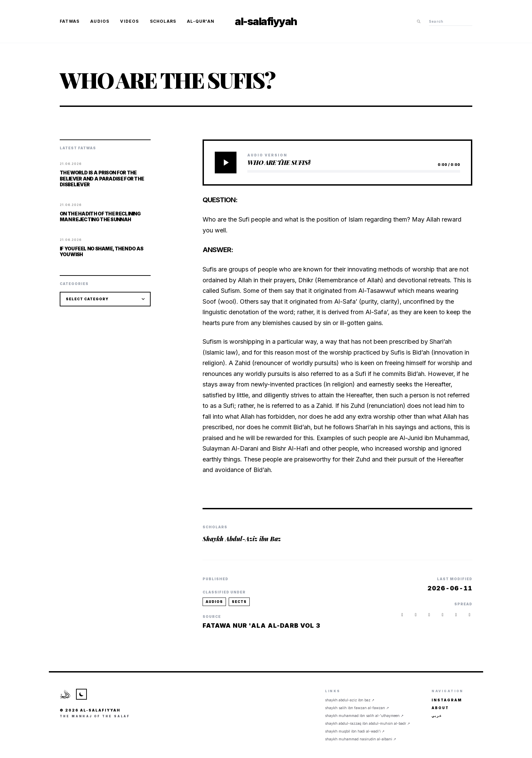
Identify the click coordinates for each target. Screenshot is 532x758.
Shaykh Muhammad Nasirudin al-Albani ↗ (360, 739)
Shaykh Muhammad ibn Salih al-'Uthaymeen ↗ (364, 716)
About (440, 708)
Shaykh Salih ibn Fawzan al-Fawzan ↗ (357, 708)
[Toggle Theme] (81, 694)
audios (214, 602)
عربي (437, 716)
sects (239, 602)
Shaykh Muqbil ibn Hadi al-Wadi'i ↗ (355, 731)
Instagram (447, 700)
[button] (470, 615)
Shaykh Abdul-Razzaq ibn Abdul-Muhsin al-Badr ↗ (367, 723)
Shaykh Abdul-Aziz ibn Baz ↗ (350, 700)
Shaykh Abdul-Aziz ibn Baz (242, 539)
